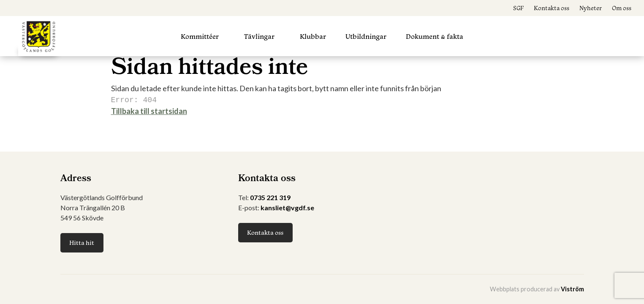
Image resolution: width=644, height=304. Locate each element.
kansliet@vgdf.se (287, 208)
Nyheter (591, 8)
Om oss (622, 8)
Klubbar (313, 36)
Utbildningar (366, 36)
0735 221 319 (270, 197)
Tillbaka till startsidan (149, 110)
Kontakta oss (552, 8)
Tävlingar (259, 36)
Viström (572, 289)
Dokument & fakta (435, 36)
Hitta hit (82, 243)
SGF (518, 8)
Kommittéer (200, 36)
